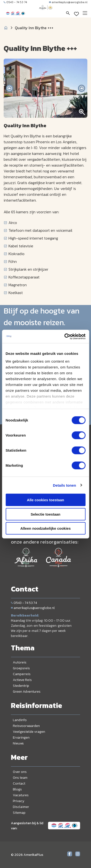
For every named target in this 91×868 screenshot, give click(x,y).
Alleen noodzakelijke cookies (46, 528)
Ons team (20, 778)
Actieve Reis (22, 680)
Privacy (19, 801)
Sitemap (19, 813)
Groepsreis (21, 668)
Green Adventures (27, 692)
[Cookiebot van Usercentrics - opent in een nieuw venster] (65, 336)
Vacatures (21, 795)
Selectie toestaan (45, 514)
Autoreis (20, 662)
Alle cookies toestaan (45, 500)
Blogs (17, 789)
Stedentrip (21, 686)
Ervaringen (21, 738)
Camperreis (22, 674)
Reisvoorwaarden (26, 726)
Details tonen (64, 485)
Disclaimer (21, 807)
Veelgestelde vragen (29, 732)
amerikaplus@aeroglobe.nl (68, 2)
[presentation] (9, 88)
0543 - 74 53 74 (15, 2)
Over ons (20, 772)
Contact (19, 783)
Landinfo (20, 720)
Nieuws (18, 743)
